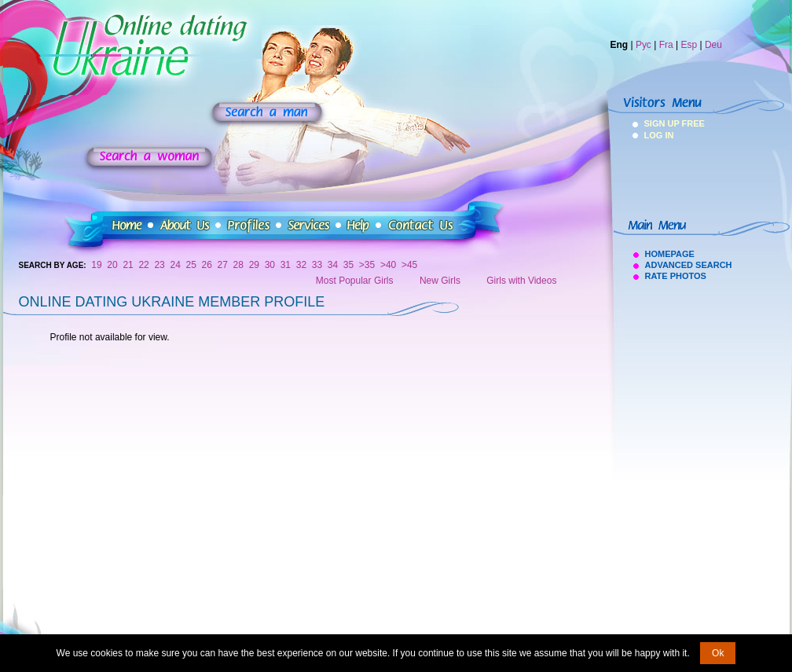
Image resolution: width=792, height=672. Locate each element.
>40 (388, 265)
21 (128, 265)
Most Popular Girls (355, 281)
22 (143, 265)
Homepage (670, 254)
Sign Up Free (665, 123)
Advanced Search (689, 265)
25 (191, 265)
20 (112, 265)
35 (348, 265)
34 (333, 265)
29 (254, 265)
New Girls (440, 281)
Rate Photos (676, 276)
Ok (718, 653)
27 (223, 265)
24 (175, 265)
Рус (643, 45)
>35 (367, 265)
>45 (409, 265)
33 (317, 265)
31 (286, 265)
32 (301, 265)
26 (207, 265)
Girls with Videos (521, 281)
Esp (689, 45)
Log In (659, 135)
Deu (713, 45)
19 (96, 265)
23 (159, 265)
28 (238, 265)
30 (270, 265)
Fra (666, 45)
